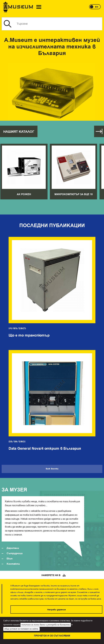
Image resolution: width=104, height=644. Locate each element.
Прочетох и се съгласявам (52, 636)
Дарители (13, 543)
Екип (10, 554)
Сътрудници (15, 549)
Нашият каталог (19, 132)
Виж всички (99, 131)
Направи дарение (56, 605)
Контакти (13, 559)
